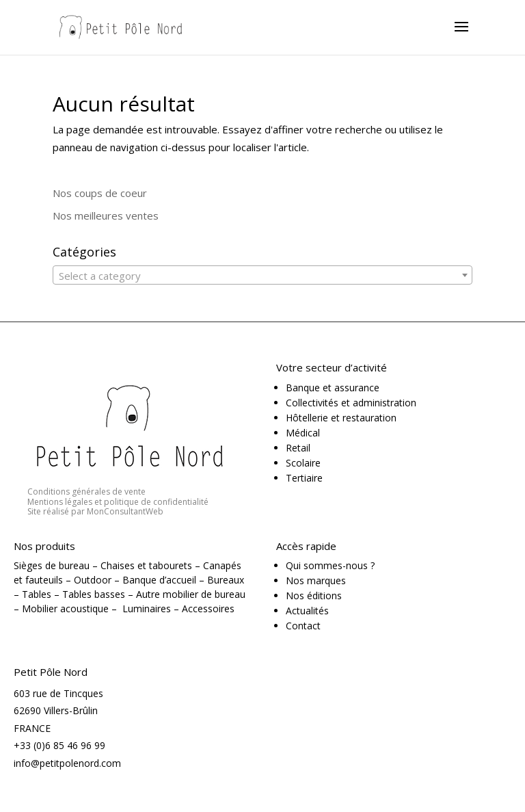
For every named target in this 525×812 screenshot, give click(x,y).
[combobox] (262, 275)
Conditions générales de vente (86, 492)
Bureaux (226, 580)
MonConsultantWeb (125, 511)
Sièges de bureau (52, 565)
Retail (298, 448)
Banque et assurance (333, 388)
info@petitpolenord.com (67, 763)
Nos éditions (314, 595)
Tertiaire (304, 478)
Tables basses (94, 594)
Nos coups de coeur (100, 193)
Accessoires (208, 608)
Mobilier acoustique (65, 608)
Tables (37, 594)
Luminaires (147, 608)
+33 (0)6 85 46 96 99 (59, 745)
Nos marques (316, 580)
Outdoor (93, 580)
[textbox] (262, 276)
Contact (303, 626)
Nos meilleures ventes (106, 215)
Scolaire (303, 463)
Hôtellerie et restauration (341, 418)
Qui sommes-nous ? (330, 565)
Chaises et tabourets (146, 565)
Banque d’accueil (159, 580)
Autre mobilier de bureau (191, 594)
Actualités (307, 611)
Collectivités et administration (351, 403)
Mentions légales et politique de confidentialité (118, 502)
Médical (303, 433)
